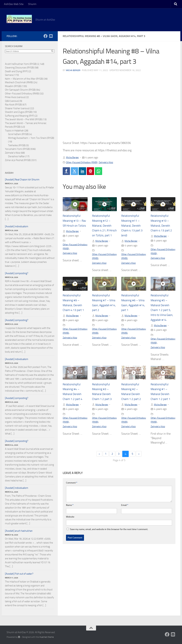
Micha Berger (74, 70)
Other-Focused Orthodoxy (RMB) (84, 162)
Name (70, 517)
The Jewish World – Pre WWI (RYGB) (24, 119)
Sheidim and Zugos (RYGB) (19, 112)
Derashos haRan (17, 156)
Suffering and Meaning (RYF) (20, 116)
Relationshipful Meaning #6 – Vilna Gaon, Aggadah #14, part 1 (132, 311)
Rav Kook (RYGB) (13, 105)
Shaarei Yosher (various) (17, 108)
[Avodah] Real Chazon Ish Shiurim (22, 180)
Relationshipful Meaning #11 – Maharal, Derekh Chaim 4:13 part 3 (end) (133, 226)
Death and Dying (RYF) (16, 71)
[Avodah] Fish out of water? (19, 574)
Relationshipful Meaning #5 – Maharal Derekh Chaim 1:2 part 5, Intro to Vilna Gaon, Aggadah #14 (162, 316)
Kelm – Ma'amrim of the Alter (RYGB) (24, 79)
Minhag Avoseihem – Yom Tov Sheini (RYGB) (31, 138)
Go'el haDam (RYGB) (18, 134)
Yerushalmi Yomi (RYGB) (17, 149)
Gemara (9, 75)
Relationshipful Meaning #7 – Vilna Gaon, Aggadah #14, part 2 (102, 311)
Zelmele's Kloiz (111, 162)
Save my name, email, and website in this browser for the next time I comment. (109, 541)
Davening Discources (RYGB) (19, 68)
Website (70, 529)
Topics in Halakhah (14, 131)
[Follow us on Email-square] (51, 36)
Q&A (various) (12, 101)
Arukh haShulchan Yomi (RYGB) (21, 64)
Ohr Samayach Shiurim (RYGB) (20, 90)
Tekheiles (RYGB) (17, 145)
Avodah (9, 173)
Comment (72, 495)
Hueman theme (47, 637)
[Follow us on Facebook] (46, 36)
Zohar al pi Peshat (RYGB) (18, 160)
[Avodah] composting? (17, 273)
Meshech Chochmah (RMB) (19, 82)
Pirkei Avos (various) (15, 97)
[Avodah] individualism (17, 226)
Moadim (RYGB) (13, 86)
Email (125, 517)
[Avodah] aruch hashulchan (19, 531)
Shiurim (32, 4)
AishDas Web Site (14, 4)
